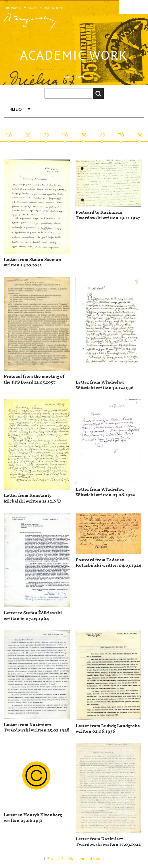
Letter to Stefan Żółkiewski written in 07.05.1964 (33, 616)
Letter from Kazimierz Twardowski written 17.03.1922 (108, 842)
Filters (16, 109)
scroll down (74, 77)
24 (61, 858)
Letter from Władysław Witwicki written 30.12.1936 (105, 385)
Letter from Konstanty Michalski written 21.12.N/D (33, 498)
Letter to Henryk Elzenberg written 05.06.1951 (33, 818)
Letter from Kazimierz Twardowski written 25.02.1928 (37, 728)
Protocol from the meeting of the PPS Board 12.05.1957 (34, 379)
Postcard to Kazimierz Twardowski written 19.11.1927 (108, 215)
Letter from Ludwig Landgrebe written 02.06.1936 (108, 729)
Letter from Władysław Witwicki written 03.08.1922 (105, 492)
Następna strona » (87, 858)
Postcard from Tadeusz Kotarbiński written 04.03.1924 (108, 563)
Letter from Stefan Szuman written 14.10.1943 (32, 263)
